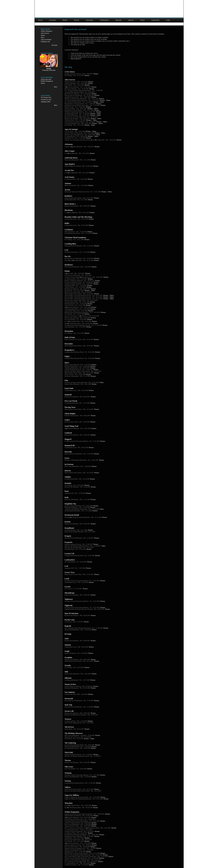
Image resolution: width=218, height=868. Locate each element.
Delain (43, 35)
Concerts (53, 20)
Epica (43, 37)
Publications (104, 20)
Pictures (96, 74)
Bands (65, 20)
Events (77, 20)
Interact (131, 20)
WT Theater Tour (46, 97)
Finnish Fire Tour (46, 100)
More (56, 87)
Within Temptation (47, 31)
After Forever (45, 33)
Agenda (119, 20)
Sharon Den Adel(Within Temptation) (47, 80)
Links (168, 20)
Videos (108, 100)
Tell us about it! (76, 59)
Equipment (156, 20)
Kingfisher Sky (46, 42)
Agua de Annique (46, 39)
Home (40, 20)
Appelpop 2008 (46, 102)
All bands (54, 45)
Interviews (90, 20)
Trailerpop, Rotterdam (49, 70)
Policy (142, 20)
